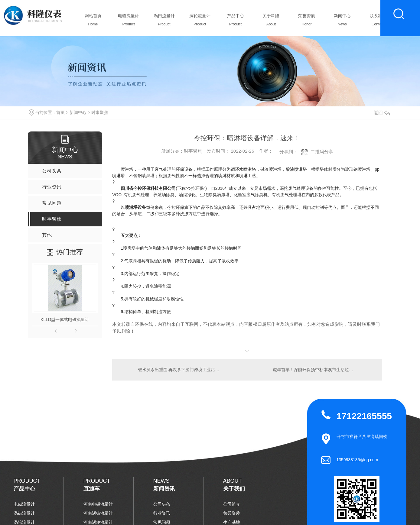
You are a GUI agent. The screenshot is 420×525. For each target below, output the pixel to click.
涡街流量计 (164, 21)
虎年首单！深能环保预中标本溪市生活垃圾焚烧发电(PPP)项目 (324, 370)
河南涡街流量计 (98, 513)
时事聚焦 (100, 112)
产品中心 (235, 21)
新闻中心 (342, 21)
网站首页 (93, 21)
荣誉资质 (307, 21)
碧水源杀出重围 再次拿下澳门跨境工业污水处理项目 (180, 370)
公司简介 (232, 504)
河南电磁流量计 (98, 504)
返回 (382, 113)
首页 (60, 112)
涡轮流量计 (200, 21)
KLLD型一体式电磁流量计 (65, 319)
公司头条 (162, 504)
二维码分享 (322, 152)
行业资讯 (162, 513)
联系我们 (378, 21)
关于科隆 (271, 21)
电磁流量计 (129, 21)
